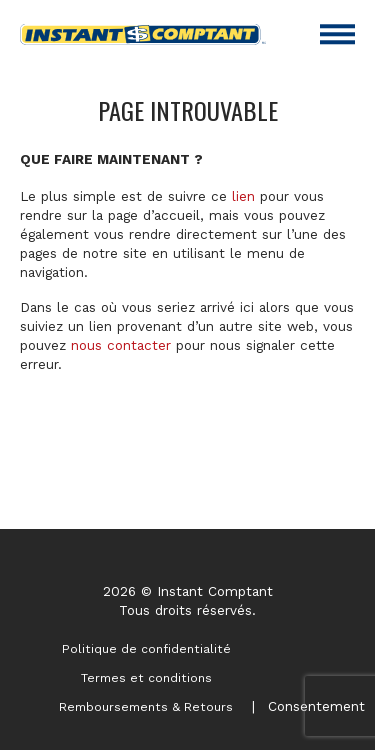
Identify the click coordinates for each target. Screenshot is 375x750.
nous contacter (121, 345)
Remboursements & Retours (146, 707)
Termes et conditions (146, 678)
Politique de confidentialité (146, 649)
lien (243, 196)
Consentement (316, 706)
